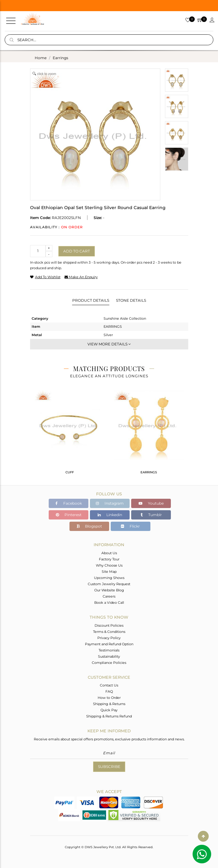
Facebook (69, 503)
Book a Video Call (109, 603)
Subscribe (109, 767)
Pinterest (69, 515)
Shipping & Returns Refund (109, 716)
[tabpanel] (70, 435)
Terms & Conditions (109, 632)
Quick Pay (109, 710)
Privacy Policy (109, 638)
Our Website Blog (109, 590)
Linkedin (110, 515)
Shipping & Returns (109, 704)
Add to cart (77, 251)
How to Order (109, 698)
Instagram (110, 503)
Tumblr (151, 515)
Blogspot (89, 526)
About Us (109, 553)
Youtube (151, 503)
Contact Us (109, 685)
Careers (109, 596)
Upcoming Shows (109, 578)
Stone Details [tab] (131, 300)
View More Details (109, 344)
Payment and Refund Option (109, 644)
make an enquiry (81, 277)
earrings (60, 58)
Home (41, 58)
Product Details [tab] (91, 300)
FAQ (109, 691)
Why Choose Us (109, 565)
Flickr (130, 526)
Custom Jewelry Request (109, 584)
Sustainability (109, 656)
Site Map (109, 572)
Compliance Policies (109, 663)
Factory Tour (109, 559)
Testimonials (109, 650)
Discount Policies (109, 625)
